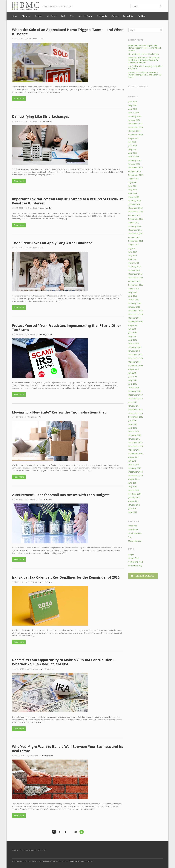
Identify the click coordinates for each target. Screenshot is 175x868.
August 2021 (134, 245)
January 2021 (134, 270)
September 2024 (136, 175)
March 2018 (134, 388)
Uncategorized (46, 121)
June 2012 (133, 508)
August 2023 (134, 223)
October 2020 (134, 281)
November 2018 (136, 358)
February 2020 (135, 303)
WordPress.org (135, 565)
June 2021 (133, 252)
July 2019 (132, 329)
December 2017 (135, 395)
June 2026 (133, 102)
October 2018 (134, 362)
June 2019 (133, 333)
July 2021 (132, 248)
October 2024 (134, 171)
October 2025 (134, 131)
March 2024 (134, 197)
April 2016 (133, 428)
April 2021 (133, 259)
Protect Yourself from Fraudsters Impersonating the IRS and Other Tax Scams (66, 328)
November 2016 (136, 413)
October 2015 (134, 450)
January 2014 (134, 497)
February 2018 (135, 391)
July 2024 (132, 182)
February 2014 (135, 494)
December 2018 (135, 355)
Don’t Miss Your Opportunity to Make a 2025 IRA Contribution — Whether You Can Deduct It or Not (64, 662)
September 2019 (136, 322)
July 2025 (132, 142)
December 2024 (135, 168)
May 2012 (133, 512)
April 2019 (133, 340)
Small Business (46, 500)
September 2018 (136, 366)
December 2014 (135, 472)
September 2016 (136, 417)
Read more (19, 98)
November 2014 (136, 475)
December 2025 (135, 124)
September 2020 (136, 285)
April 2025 (133, 153)
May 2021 (133, 256)
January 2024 (134, 204)
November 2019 (136, 314)
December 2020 (135, 274)
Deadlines (44, 208)
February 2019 (135, 347)
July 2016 (132, 420)
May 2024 (133, 190)
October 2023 (134, 215)
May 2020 (133, 292)
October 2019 (134, 318)
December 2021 (135, 230)
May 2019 (133, 336)
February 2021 (135, 267)
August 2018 (134, 369)
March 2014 (134, 490)
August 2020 (134, 289)
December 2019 (135, 311)
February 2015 (135, 468)
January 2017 (134, 406)
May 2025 (133, 149)
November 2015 (136, 446)
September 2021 (136, 241)
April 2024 (133, 193)
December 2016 (135, 409)
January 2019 (134, 351)
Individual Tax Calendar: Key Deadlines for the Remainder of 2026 (66, 577)
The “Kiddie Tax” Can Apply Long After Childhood (52, 243)
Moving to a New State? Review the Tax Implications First (59, 412)
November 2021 (136, 234)
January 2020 (134, 307)
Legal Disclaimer (87, 861)
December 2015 (135, 442)
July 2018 (132, 373)
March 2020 (134, 300)
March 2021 (134, 263)
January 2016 (134, 439)
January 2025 (134, 164)
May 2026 (133, 105)
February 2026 (135, 116)
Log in (131, 554)
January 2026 (134, 120)
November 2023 (136, 212)
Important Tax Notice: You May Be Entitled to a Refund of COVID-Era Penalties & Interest (68, 201)
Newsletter (133, 530)
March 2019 (134, 344)
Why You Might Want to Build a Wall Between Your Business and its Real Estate (67, 749)
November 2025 (136, 127)
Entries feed (134, 558)
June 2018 (133, 377)
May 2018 (133, 380)
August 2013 (134, 501)
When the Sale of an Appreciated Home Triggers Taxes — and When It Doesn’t (68, 32)
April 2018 (133, 384)
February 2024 (135, 201)
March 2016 (134, 431)
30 (76, 832)
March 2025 (134, 157)
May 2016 (133, 424)
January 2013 (134, 505)
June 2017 (133, 402)
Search (161, 30)
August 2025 (134, 138)
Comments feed (136, 562)
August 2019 (134, 325)
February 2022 (135, 226)
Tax (41, 39)
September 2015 (136, 453)
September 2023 (136, 219)
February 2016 (135, 435)
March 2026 (134, 113)
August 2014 (134, 479)
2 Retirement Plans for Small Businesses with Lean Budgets (61, 495)
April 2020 (133, 296)
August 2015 (134, 457)
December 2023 (135, 208)
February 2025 (135, 160)
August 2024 (134, 179)
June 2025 (133, 146)
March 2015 (134, 464)
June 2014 (133, 483)
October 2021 (134, 237)
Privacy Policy (74, 861)
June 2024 (133, 186)
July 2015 (132, 461)
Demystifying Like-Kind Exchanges (40, 116)
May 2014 (133, 486)
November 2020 (136, 278)
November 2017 (136, 399)
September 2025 (136, 135)
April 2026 (133, 109)
